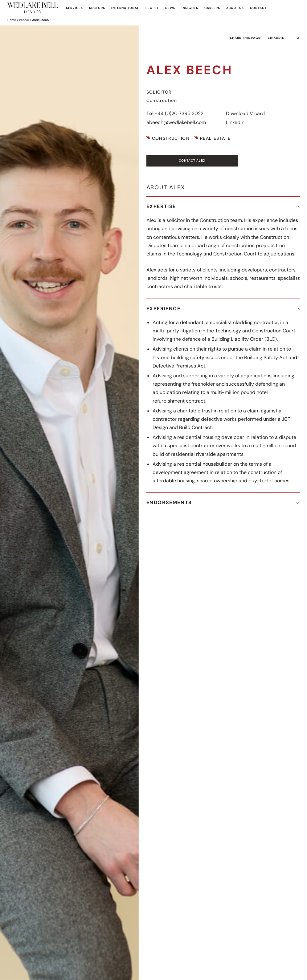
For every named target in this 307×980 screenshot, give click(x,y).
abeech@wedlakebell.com (176, 122)
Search (295, 8)
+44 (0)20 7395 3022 (179, 113)
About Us (235, 8)
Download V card (245, 113)
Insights (190, 8)
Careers (212, 8)
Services (74, 8)
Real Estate (215, 138)
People (152, 8)
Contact (258, 8)
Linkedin (235, 122)
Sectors (97, 8)
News (170, 8)
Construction (171, 138)
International (125, 8)
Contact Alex (192, 161)
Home (12, 20)
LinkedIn (276, 38)
